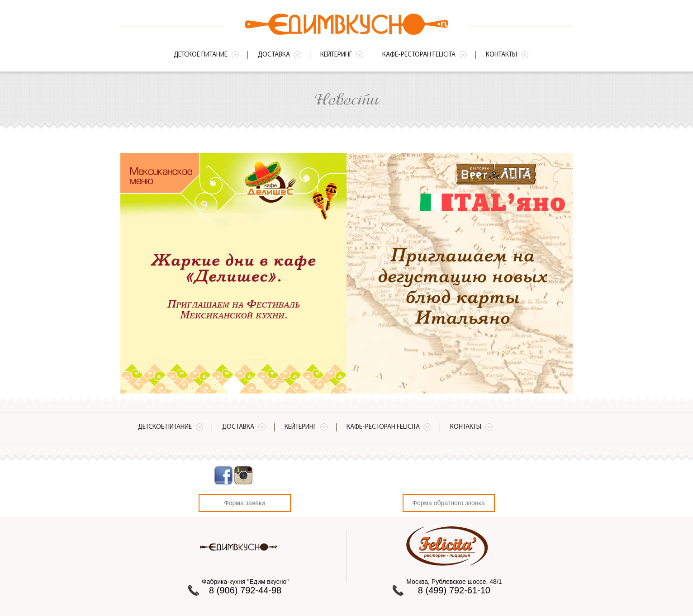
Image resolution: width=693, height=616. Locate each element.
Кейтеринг (336, 55)
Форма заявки (244, 503)
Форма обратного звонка (448, 503)
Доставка (274, 55)
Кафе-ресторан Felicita (419, 55)
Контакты (501, 55)
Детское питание (201, 55)
